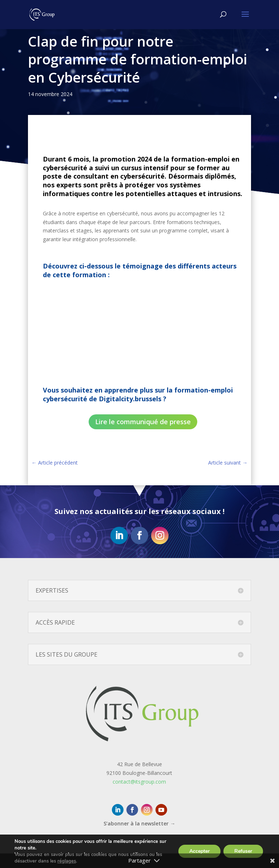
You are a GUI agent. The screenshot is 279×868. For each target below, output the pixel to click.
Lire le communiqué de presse (143, 422)
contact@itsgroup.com (139, 782)
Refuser (243, 851)
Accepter (199, 851)
